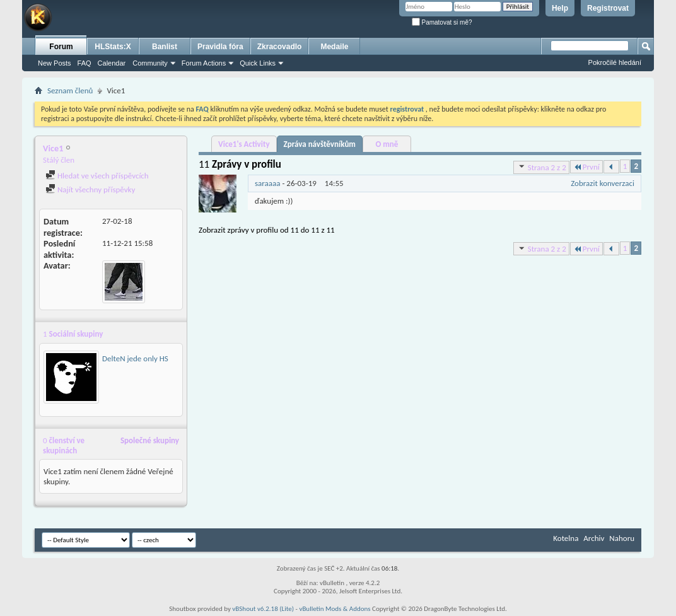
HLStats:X (113, 47)
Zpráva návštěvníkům (320, 144)
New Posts (55, 63)
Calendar (112, 63)
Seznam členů (70, 90)
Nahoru (622, 538)
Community (150, 63)
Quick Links (258, 63)
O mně (387, 144)
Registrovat (608, 8)
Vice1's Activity (244, 144)
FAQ (84, 63)
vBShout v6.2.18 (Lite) (263, 609)
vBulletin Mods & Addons (335, 609)
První (586, 167)
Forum (61, 47)
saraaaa (268, 183)
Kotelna (566, 538)
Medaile (334, 47)
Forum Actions (204, 63)
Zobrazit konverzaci (603, 183)
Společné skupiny (150, 440)
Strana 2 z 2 (541, 167)
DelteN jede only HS (135, 358)
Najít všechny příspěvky (90, 189)
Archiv (594, 538)
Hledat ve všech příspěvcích (97, 176)
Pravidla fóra (220, 47)
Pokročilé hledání (615, 62)
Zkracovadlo (280, 47)
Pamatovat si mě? (442, 22)
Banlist (165, 47)
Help (560, 8)
